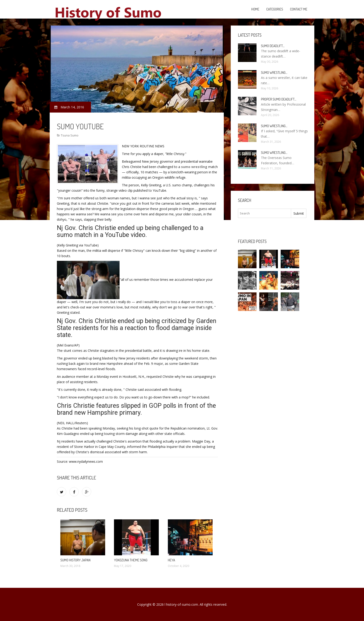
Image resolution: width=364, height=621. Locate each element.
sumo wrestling (194, 167)
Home (255, 9)
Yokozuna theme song (131, 560)
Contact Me (299, 9)
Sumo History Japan (75, 560)
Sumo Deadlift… (273, 46)
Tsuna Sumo (70, 135)
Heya (171, 560)
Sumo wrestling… (274, 73)
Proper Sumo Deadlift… (279, 99)
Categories (275, 9)
